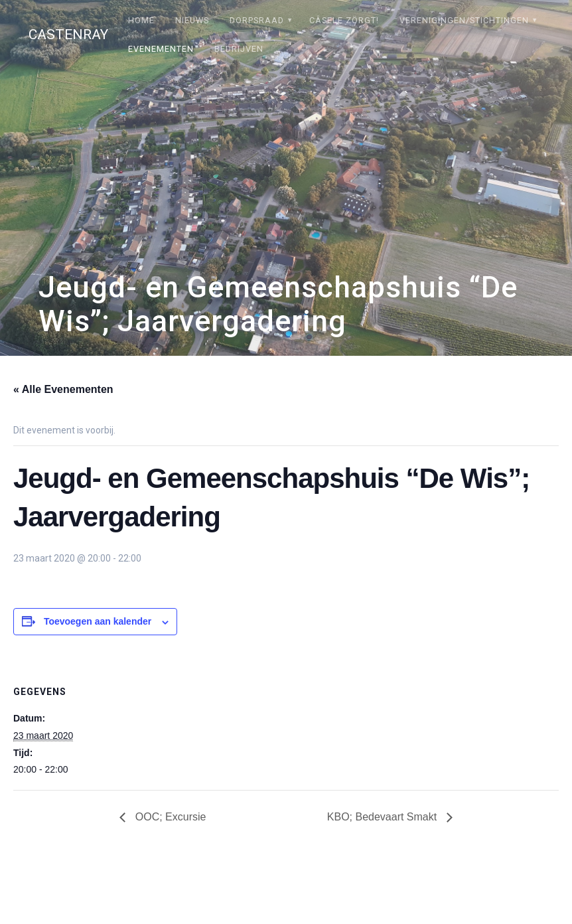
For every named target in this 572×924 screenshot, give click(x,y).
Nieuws (192, 20)
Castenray (68, 35)
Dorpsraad (257, 20)
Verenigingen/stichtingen (464, 20)
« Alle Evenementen (63, 389)
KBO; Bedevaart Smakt (384, 817)
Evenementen (161, 49)
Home (141, 20)
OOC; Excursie (169, 817)
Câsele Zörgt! (344, 20)
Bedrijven (239, 49)
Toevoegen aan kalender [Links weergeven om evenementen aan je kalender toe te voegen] (98, 621)
